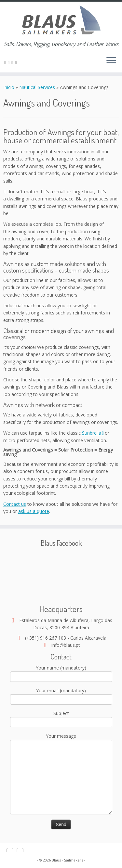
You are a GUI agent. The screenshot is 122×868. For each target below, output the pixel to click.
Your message (61, 757)
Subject (61, 718)
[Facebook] (13, 63)
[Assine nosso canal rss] (6, 63)
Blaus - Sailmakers (67, 860)
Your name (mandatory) (61, 673)
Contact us (15, 504)
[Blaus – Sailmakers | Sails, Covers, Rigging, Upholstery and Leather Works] (61, 21)
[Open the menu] (111, 61)
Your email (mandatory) (61, 696)
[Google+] (17, 63)
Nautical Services (37, 87)
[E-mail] (10, 63)
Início (9, 87)
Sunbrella (93, 433)
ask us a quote (34, 511)
